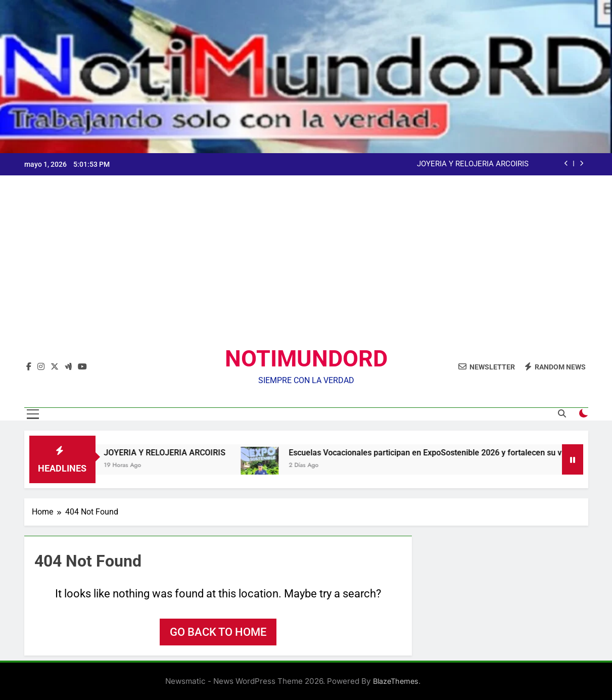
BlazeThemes (396, 681)
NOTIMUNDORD (306, 359)
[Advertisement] (306, 269)
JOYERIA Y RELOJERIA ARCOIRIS (473, 164)
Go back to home (218, 632)
